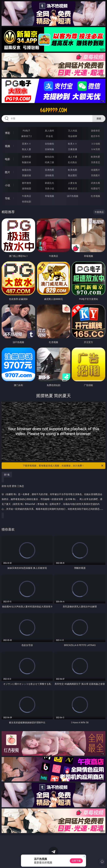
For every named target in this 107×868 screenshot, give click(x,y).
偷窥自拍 (27, 170)
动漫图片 (95, 170)
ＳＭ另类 (95, 149)
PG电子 (27, 131)
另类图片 (95, 175)
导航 (7, 198)
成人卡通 (73, 157)
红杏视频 (95, 196)
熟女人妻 (27, 149)
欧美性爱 (95, 157)
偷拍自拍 (49, 157)
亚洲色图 (49, 170)
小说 (7, 185)
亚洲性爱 (27, 157)
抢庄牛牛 (95, 136)
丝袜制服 (49, 149)
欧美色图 (73, 170)
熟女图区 (73, 175)
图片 (7, 172)
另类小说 (49, 188)
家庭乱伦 (49, 183)
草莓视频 (49, 196)
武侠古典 (95, 183)
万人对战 (73, 131)
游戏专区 (95, 131)
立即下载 (76, 861)
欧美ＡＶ (73, 144)
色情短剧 (27, 202)
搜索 (99, 118)
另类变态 (95, 162)
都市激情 (27, 183)
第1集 (7, 475)
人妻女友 (73, 183)
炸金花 (49, 136)
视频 (7, 146)
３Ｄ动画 (95, 144)
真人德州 (49, 131)
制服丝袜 (27, 162)
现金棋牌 (73, 136)
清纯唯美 (49, 175)
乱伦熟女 (73, 162)
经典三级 (49, 162)
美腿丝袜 (27, 175)
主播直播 (73, 149)
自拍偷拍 (49, 144)
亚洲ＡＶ (27, 144)
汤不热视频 (73, 196)
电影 (7, 159)
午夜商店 (27, 196)
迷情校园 (27, 188)
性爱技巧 (95, 188)
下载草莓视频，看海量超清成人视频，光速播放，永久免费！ (63, 466)
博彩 (7, 133)
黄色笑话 (73, 188)
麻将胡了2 (27, 136)
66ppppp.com (53, 110)
